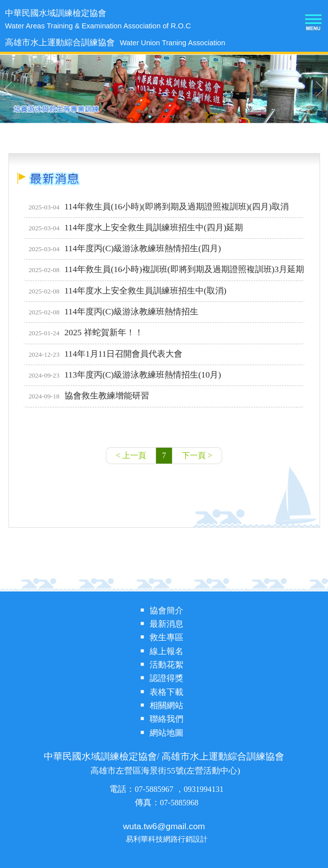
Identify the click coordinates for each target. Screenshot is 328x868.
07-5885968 (179, 803)
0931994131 (204, 789)
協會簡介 (166, 611)
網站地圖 (166, 733)
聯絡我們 (166, 719)
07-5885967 (155, 789)
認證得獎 (166, 678)
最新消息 (166, 624)
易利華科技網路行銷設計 (167, 839)
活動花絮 (166, 665)
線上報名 (166, 651)
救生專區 (166, 637)
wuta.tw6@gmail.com (164, 826)
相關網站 (166, 706)
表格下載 (166, 692)
